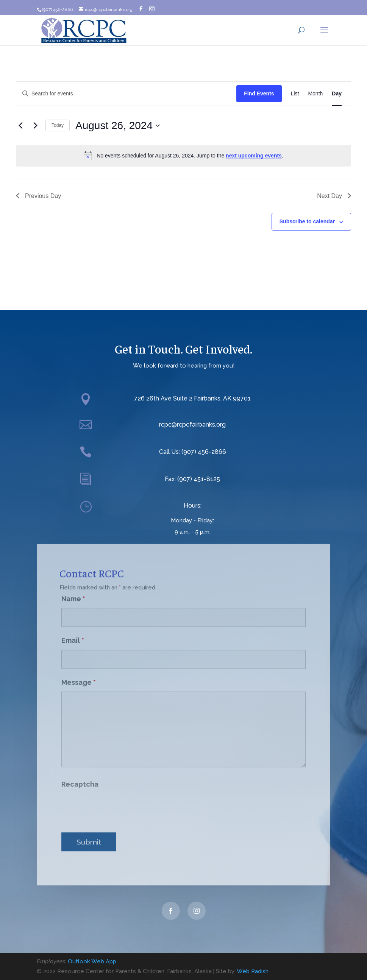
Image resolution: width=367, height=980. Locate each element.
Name (73, 592)
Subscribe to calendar (307, 221)
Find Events (259, 93)
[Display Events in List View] (295, 94)
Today (58, 125)
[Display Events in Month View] (315, 94)
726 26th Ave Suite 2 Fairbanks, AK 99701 (192, 398)
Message (79, 675)
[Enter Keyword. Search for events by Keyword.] (126, 94)
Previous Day (38, 196)
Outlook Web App (92, 961)
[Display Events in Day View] (337, 94)
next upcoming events (254, 156)
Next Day (334, 196)
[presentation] (119, 801)
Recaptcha (80, 777)
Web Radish (253, 971)
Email (73, 633)
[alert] (183, 156)
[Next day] (35, 126)
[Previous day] (20, 126)
